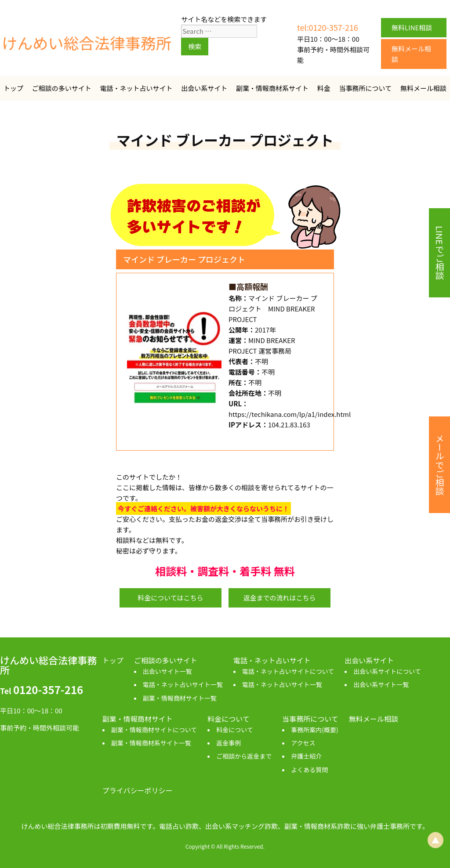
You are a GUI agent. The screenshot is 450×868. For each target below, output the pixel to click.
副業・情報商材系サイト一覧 (151, 743)
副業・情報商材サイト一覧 (180, 698)
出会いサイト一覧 (167, 671)
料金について (235, 730)
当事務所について (366, 88)
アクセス (303, 743)
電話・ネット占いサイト (136, 88)
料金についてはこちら (170, 598)
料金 (324, 88)
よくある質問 (309, 770)
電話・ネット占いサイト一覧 (183, 684)
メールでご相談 (440, 465)
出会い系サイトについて (387, 671)
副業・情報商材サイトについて (154, 730)
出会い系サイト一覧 (381, 684)
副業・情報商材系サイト (272, 88)
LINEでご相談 (440, 253)
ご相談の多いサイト (62, 88)
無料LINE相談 (412, 27)
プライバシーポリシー (138, 790)
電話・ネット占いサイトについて (288, 671)
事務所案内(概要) (314, 730)
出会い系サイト (204, 88)
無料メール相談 (411, 54)
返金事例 (229, 743)
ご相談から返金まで (244, 756)
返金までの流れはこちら (279, 598)
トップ (13, 88)
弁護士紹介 (306, 756)
